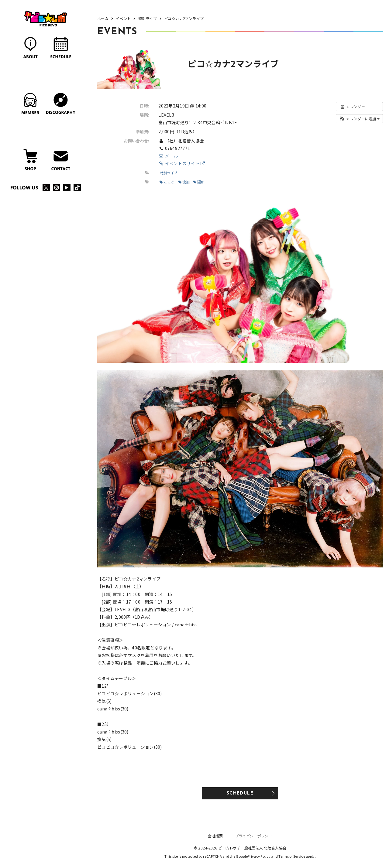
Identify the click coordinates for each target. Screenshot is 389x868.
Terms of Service (292, 856)
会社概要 (215, 836)
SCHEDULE (240, 793)
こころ (167, 182)
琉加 (184, 182)
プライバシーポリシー (254, 836)
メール (168, 156)
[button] (359, 119)
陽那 (199, 182)
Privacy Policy (259, 856)
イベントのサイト (182, 163)
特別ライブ (169, 173)
